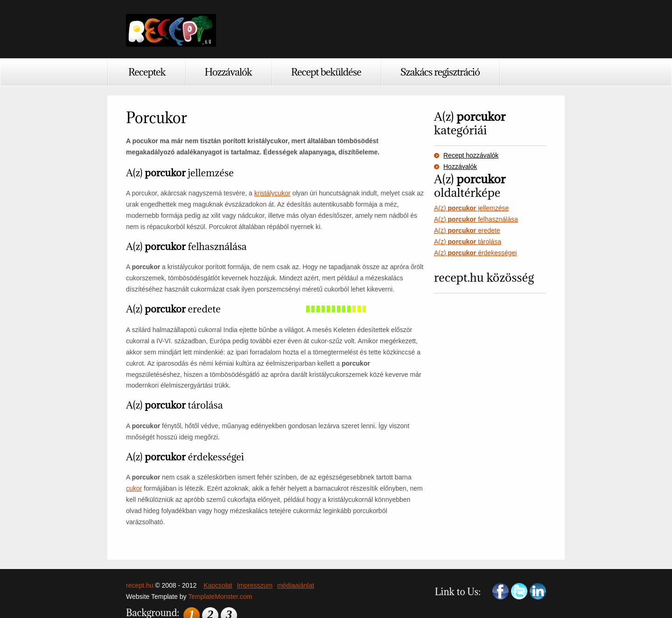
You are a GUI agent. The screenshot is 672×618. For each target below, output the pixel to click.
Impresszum (255, 585)
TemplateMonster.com (220, 597)
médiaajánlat (296, 585)
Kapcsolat (218, 585)
